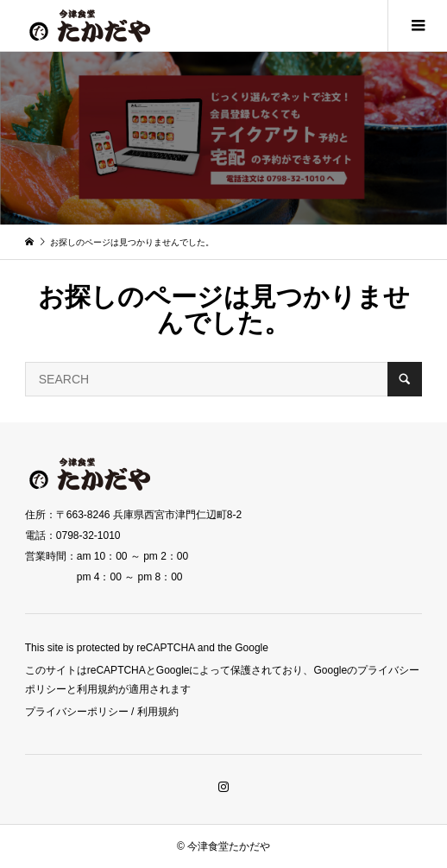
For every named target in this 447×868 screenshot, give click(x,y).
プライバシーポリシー (77, 712)
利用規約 (158, 712)
